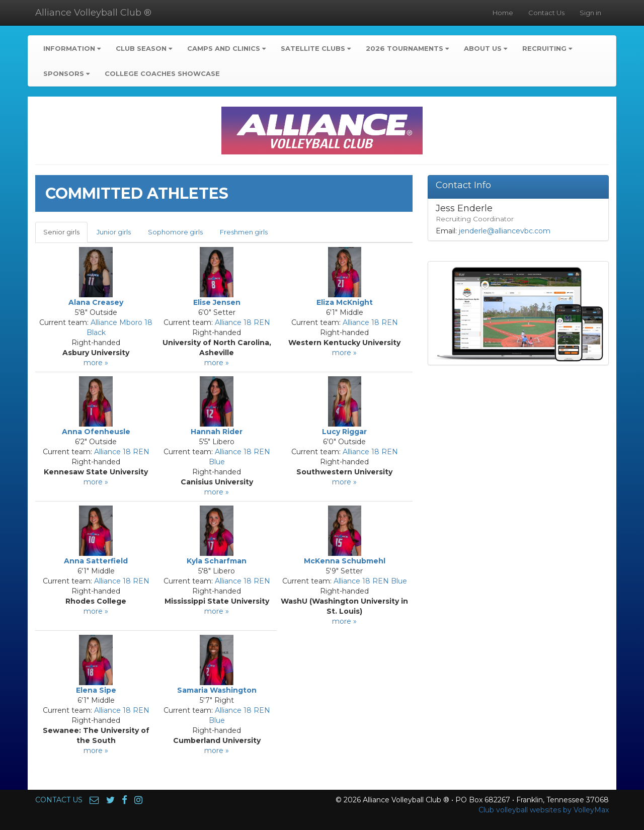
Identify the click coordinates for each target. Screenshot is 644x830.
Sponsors (66, 73)
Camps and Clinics (226, 48)
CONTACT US (59, 800)
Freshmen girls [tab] (244, 232)
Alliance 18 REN (243, 322)
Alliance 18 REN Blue (370, 581)
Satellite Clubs (316, 48)
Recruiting (547, 48)
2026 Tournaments (407, 48)
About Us (486, 48)
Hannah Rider (217, 432)
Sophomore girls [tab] (175, 232)
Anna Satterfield (96, 561)
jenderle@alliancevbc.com (505, 231)
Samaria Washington (217, 690)
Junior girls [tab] (114, 232)
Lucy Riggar (344, 432)
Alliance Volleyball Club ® (93, 13)
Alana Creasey (96, 302)
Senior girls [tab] (61, 232)
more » (96, 363)
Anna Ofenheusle (96, 432)
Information (72, 48)
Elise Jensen (217, 302)
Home (503, 13)
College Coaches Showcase (162, 73)
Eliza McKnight (345, 302)
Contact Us (546, 13)
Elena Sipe (96, 690)
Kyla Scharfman (217, 561)
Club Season (144, 48)
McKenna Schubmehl (345, 561)
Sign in (590, 13)
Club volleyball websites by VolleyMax (544, 810)
